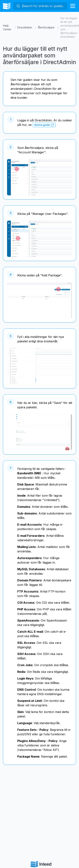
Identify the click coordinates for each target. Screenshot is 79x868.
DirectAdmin (25, 27)
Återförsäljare (46, 27)
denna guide (42, 125)
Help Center (7, 27)
